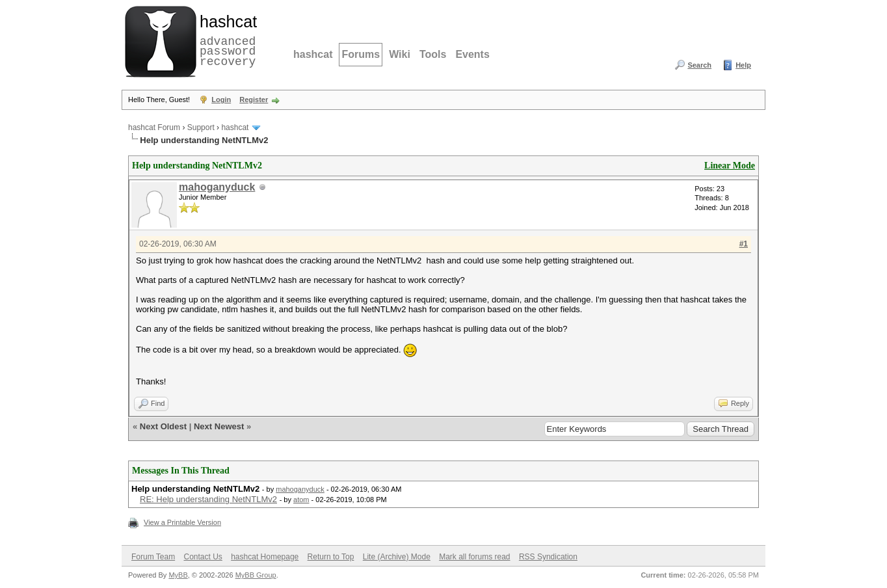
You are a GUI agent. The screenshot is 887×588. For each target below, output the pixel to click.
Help (743, 65)
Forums (361, 54)
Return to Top (331, 557)
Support (201, 127)
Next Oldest (163, 426)
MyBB (178, 575)
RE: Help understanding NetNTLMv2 (208, 499)
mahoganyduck (217, 187)
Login (221, 100)
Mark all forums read (474, 557)
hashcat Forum (154, 127)
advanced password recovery (226, 40)
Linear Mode (730, 166)
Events (472, 54)
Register (254, 100)
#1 (744, 244)
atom (301, 500)
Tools (433, 54)
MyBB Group (256, 575)
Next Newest (219, 426)
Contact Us (203, 557)
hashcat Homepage (265, 557)
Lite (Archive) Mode (397, 557)
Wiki (400, 54)
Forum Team (153, 557)
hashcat (313, 54)
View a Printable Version (182, 522)
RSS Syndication (548, 557)
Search (699, 65)
